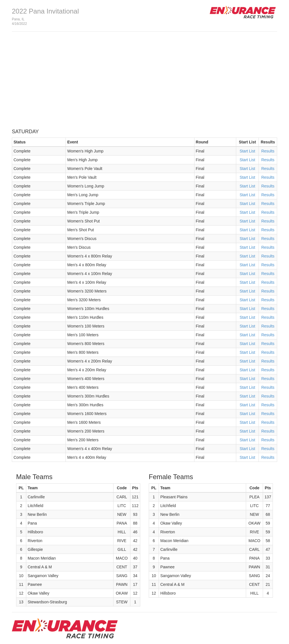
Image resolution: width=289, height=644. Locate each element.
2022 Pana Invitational (45, 11)
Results (268, 151)
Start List (247, 151)
